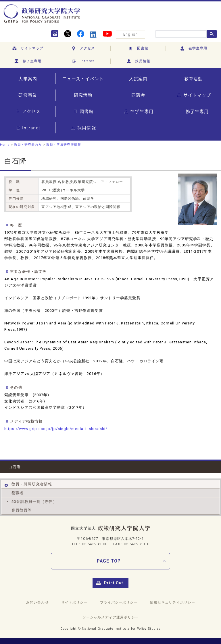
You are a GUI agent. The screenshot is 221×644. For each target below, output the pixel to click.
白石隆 (15, 467)
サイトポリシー (74, 602)
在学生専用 (193, 48)
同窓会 (138, 95)
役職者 (18, 493)
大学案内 (28, 79)
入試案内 (138, 79)
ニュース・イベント (83, 79)
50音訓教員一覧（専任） (34, 502)
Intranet (83, 61)
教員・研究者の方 (28, 145)
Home (5, 145)
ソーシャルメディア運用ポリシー (111, 617)
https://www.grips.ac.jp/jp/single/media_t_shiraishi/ (56, 429)
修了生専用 (28, 61)
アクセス (83, 48)
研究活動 (83, 95)
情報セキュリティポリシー (173, 602)
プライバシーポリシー (119, 602)
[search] (180, 34)
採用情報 (138, 61)
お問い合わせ (38, 602)
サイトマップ (27, 48)
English (130, 34)
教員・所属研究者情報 (64, 145)
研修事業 (28, 95)
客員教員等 (22, 510)
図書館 (138, 48)
